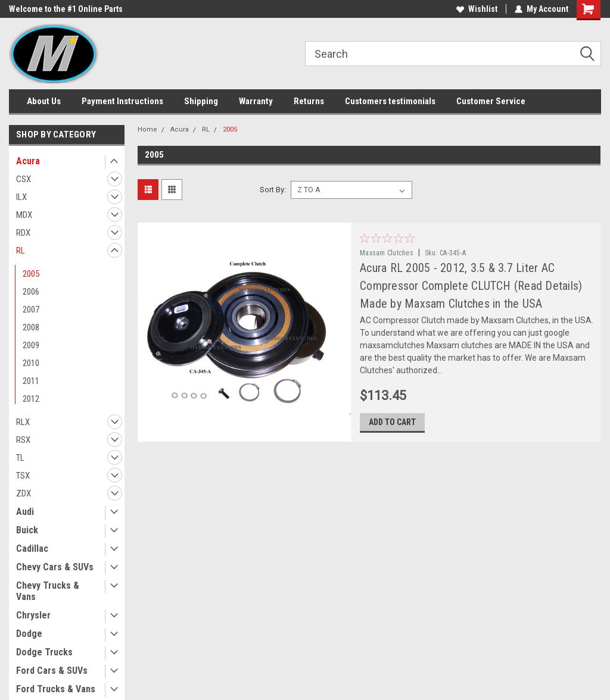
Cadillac (32, 549)
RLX (23, 422)
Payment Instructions (122, 101)
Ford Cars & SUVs (52, 671)
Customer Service (491, 101)
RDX (23, 233)
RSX (23, 440)
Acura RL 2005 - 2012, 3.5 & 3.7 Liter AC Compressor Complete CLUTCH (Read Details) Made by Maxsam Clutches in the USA (471, 286)
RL (21, 251)
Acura (28, 161)
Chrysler (33, 615)
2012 (31, 399)
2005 (31, 274)
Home (147, 129)
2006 (31, 292)
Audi (25, 512)
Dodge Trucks (44, 652)
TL (20, 458)
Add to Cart (392, 422)
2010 (31, 363)
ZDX (24, 493)
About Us (44, 101)
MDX (24, 215)
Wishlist (477, 9)
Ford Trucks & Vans (56, 689)
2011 (31, 381)
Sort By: (273, 190)
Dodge (29, 634)
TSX (23, 476)
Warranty (256, 101)
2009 (31, 345)
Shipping (201, 101)
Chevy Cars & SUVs (55, 567)
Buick (27, 530)
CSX (24, 179)
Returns (309, 101)
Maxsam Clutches (387, 253)
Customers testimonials (390, 101)
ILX (21, 197)
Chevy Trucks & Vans (48, 591)
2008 (31, 327)
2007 (31, 310)
